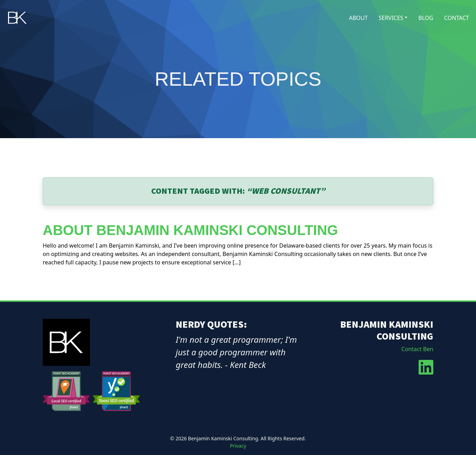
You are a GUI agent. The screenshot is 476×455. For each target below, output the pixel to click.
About (358, 18)
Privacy (238, 446)
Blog (426, 18)
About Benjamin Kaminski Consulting (190, 230)
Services (391, 18)
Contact (457, 18)
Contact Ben (417, 349)
